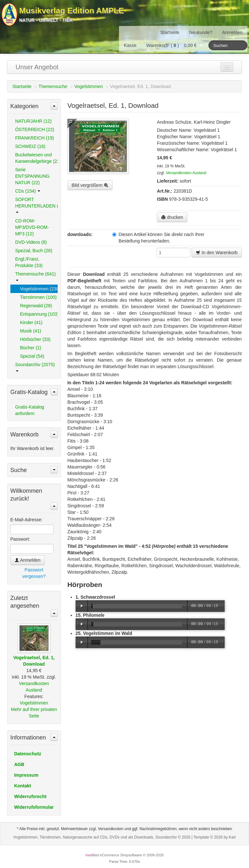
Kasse (130, 45)
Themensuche (53, 86)
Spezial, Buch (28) (34, 251)
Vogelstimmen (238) (39, 289)
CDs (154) (28, 191)
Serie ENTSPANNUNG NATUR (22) (32, 176)
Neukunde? (201, 32)
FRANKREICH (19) (35, 138)
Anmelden (232, 32)
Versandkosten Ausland (186, 173)
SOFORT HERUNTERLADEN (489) (36, 205)
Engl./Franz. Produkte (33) (29, 262)
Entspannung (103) (39, 314)
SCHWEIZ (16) (30, 146)
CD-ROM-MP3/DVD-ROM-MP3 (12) (32, 227)
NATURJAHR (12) (34, 121)
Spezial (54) (32, 356)
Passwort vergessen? (34, 573)
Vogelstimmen (89, 86)
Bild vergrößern (90, 185)
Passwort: (20, 539)
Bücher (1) (31, 348)
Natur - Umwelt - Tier (46, 20)
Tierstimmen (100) (38, 297)
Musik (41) (31, 331)
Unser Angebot (37, 67)
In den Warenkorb (217, 253)
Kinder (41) (31, 322)
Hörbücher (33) (35, 339)
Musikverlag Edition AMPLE (71, 11)
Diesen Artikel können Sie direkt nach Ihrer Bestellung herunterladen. (158, 238)
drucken (172, 217)
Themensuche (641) (36, 276)
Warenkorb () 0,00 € (175, 45)
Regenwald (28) (36, 306)
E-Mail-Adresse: (27, 520)
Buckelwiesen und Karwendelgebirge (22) (36, 158)
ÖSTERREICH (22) (35, 130)
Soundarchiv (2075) (35, 367)
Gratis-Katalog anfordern (30, 410)
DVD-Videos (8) (31, 242)
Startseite (170, 32)
